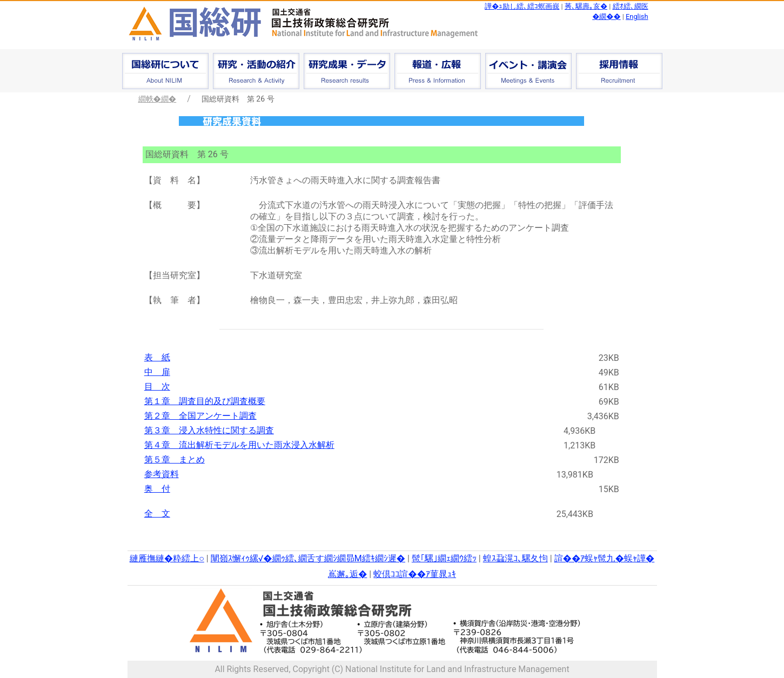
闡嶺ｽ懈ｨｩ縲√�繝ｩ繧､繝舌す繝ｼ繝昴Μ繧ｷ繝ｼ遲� (308, 558)
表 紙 (157, 357)
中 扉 (157, 372)
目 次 (157, 387)
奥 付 (157, 489)
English (637, 16)
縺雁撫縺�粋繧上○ (167, 558)
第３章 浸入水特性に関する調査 (209, 430)
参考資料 (162, 474)
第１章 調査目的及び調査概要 (205, 401)
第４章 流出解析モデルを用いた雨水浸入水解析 (239, 445)
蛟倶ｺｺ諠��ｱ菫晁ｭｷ (415, 574)
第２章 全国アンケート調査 (200, 416)
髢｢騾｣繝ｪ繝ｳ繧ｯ (444, 558)
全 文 (157, 513)
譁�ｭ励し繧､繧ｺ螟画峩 (522, 6)
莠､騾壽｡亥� (586, 6)
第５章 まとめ (175, 459)
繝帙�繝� (158, 99)
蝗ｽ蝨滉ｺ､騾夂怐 (515, 558)
